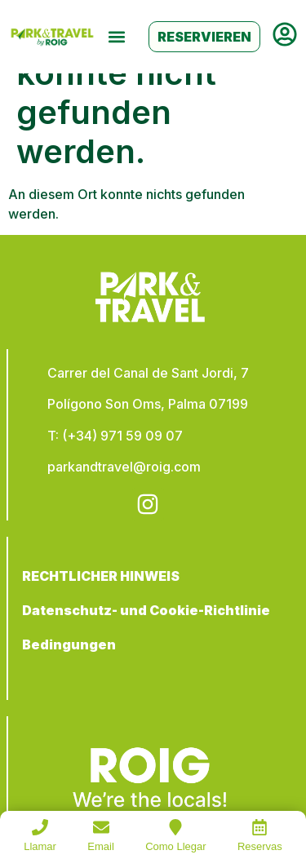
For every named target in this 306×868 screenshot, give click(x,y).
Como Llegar (175, 846)
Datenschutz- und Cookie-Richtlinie (146, 610)
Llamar (40, 846)
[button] (116, 37)
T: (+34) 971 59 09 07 (115, 436)
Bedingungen (69, 644)
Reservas (260, 846)
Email (101, 846)
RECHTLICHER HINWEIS (101, 576)
